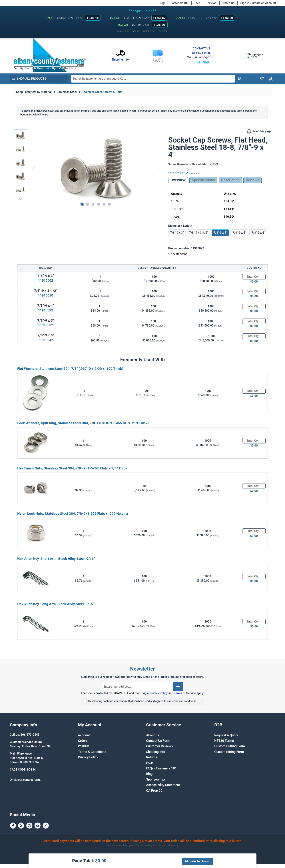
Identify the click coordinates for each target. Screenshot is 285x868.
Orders (83, 741)
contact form (31, 780)
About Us (228, 3)
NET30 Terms (224, 741)
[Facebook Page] (13, 826)
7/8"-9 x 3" (177, 233)
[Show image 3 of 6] (93, 204)
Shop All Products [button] (29, 79)
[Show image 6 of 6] (109, 204)
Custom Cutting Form (230, 746)
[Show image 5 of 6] (104, 204)
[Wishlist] (262, 79)
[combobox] (153, 79)
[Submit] (178, 687)
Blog (162, 3)
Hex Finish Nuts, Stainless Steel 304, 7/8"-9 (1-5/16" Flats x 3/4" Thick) (73, 468)
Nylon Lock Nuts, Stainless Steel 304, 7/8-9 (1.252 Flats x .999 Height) (73, 514)
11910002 (46, 280)
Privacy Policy (158, 693)
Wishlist (84, 746)
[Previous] (34, 168)
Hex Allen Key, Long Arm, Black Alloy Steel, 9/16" (56, 604)
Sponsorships (156, 779)
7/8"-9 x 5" (239, 233)
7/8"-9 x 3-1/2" (199, 233)
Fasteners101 (180, 3)
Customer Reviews (159, 746)
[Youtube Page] (38, 826)
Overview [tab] (178, 180)
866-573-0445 (201, 53)
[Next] (158, 168)
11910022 (46, 310)
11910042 (46, 340)
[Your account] (271, 79)
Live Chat (201, 62)
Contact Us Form (158, 741)
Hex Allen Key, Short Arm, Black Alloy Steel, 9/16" (56, 559)
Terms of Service (185, 693)
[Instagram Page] (29, 826)
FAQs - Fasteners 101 (161, 768)
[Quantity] (254, 277)
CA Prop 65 (154, 791)
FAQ (197, 3)
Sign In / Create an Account (258, 3)
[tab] (230, 180)
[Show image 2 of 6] (88, 204)
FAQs (150, 763)
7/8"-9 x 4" (220, 233)
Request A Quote (226, 735)
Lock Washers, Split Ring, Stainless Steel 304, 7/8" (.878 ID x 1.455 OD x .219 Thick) (83, 423)
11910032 (46, 325)
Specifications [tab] (203, 180)
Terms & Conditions (92, 752)
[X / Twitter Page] (21, 826)
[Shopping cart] (253, 56)
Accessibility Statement (163, 785)
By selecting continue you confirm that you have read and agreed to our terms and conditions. (142, 701)
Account (84, 735)
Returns (152, 757)
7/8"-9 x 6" (258, 233)
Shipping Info (156, 752)
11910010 (46, 295)
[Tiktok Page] (46, 826)
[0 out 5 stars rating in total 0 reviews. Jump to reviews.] (184, 173)
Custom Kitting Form (229, 752)
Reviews (211, 3)
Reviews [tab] (252, 180)
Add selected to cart (197, 861)
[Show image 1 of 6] (82, 204)
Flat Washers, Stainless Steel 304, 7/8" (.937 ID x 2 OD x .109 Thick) (70, 369)
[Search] (239, 79)
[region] (87, 168)
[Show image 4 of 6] (99, 204)
